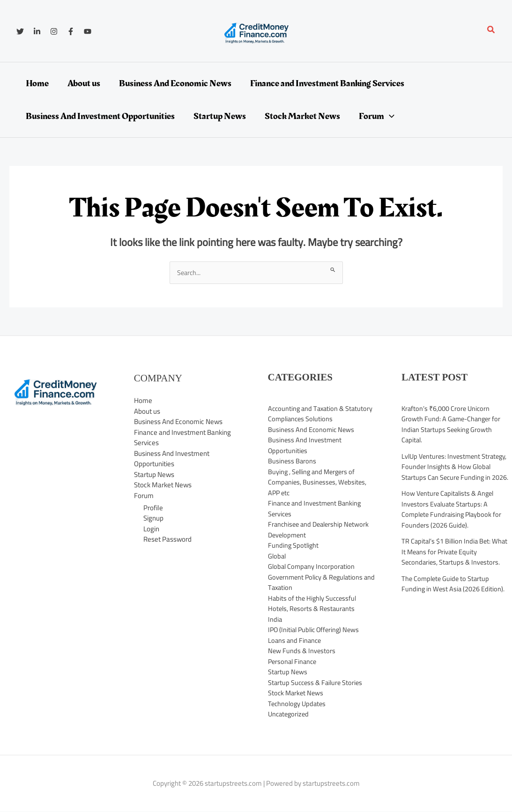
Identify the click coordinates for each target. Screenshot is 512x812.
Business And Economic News (178, 422)
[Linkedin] (37, 31)
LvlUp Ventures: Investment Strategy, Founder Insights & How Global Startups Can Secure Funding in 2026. (456, 467)
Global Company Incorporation (313, 567)
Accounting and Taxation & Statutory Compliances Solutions (322, 414)
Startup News (154, 475)
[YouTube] (88, 31)
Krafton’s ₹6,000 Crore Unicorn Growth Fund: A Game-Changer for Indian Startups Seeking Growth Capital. (453, 425)
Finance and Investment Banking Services (182, 438)
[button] (491, 31)
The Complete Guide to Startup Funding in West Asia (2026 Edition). (454, 584)
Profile (153, 508)
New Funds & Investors (302, 651)
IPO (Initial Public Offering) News (316, 630)
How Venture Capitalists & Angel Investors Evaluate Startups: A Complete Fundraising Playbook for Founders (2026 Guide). (453, 510)
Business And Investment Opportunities (172, 459)
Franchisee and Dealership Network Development (321, 530)
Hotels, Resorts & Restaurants (313, 609)
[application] (389, 116)
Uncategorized (290, 714)
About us (147, 412)
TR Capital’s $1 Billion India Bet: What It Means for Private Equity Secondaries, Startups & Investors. (456, 552)
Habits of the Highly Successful (314, 599)
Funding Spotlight (294, 546)
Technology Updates (298, 704)
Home (143, 401)
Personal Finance (294, 662)
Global (278, 556)
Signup (153, 518)
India (275, 620)
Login (151, 529)
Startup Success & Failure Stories (317, 683)
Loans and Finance (296, 641)
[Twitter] (20, 31)
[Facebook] (71, 31)
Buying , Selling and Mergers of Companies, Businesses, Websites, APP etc (319, 483)
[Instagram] (54, 31)
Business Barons (293, 461)
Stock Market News (163, 485)
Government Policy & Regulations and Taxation (318, 583)
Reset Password (167, 540)
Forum (144, 496)
